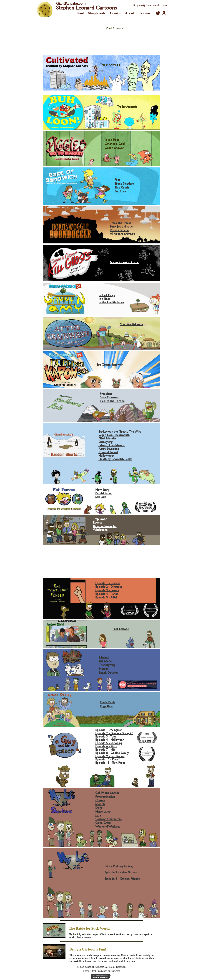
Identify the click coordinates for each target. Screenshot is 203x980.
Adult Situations (109, 449)
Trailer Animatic (110, 65)
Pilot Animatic (115, 28)
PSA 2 (103, 558)
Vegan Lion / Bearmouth (114, 435)
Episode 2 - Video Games (121, 872)
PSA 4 (103, 567)
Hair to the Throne (112, 401)
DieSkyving (106, 442)
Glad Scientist (107, 438)
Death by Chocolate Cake (115, 459)
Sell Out (100, 497)
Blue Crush (122, 187)
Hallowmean (107, 455)
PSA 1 (103, 554)
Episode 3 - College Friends (122, 878)
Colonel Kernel (108, 452)
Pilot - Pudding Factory (119, 866)
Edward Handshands (112, 445)
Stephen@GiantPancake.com (150, 5)
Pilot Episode (121, 629)
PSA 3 (103, 563)
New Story (102, 490)
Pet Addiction (104, 493)
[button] (158, 13)
